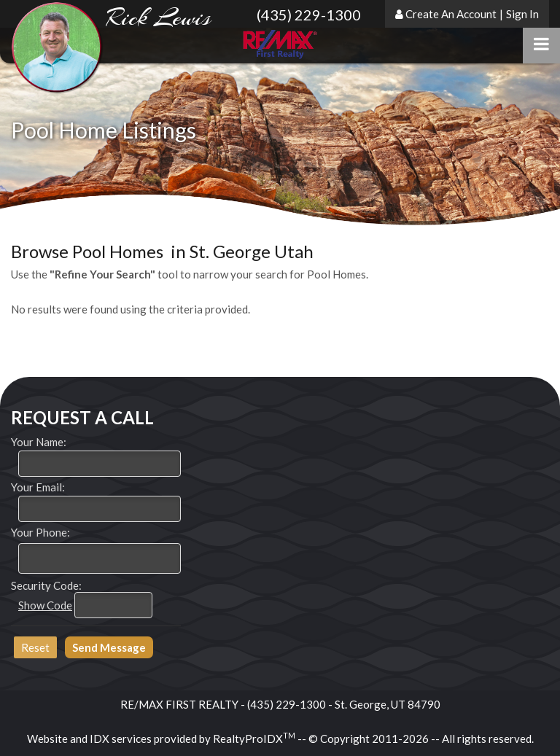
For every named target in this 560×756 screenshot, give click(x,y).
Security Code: (46, 585)
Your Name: (39, 442)
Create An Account (451, 14)
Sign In (522, 14)
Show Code (45, 605)
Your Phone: (40, 532)
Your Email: (38, 487)
